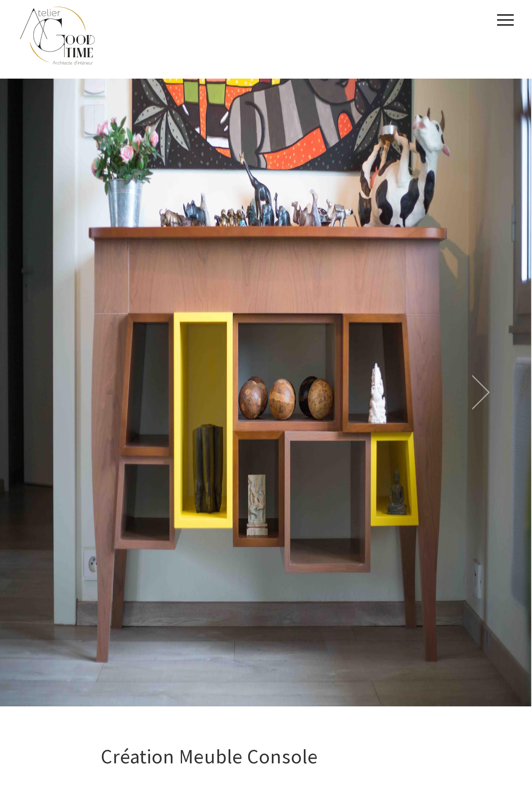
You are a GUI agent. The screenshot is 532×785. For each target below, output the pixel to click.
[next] (444, 393)
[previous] (88, 393)
